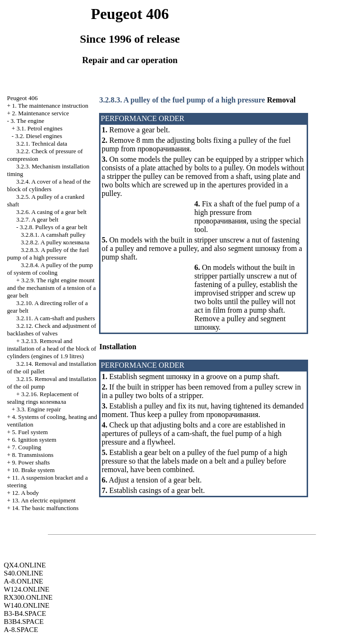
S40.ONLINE (23, 573)
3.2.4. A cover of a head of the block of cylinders (49, 185)
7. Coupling (26, 447)
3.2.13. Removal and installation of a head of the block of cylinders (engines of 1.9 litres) (52, 348)
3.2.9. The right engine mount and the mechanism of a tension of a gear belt (51, 288)
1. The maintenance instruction (50, 106)
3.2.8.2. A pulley (55, 242)
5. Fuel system (30, 432)
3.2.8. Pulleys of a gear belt (54, 227)
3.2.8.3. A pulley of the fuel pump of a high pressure (48, 254)
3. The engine (27, 121)
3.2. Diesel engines (39, 136)
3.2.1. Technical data (42, 144)
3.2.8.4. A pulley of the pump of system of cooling (50, 269)
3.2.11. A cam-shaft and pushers (55, 318)
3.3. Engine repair (39, 409)
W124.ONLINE (27, 589)
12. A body (25, 493)
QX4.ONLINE (25, 565)
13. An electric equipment (44, 500)
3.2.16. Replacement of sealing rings (43, 398)
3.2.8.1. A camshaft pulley (53, 235)
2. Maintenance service (40, 113)
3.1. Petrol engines (40, 128)
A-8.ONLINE (23, 581)
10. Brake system (33, 470)
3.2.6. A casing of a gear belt (51, 212)
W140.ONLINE (27, 605)
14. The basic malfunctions (45, 508)
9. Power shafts (31, 462)
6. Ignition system (34, 440)
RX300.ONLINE (28, 597)
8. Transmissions (32, 455)
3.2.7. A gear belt (37, 219)
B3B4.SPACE (24, 622)
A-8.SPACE (21, 630)
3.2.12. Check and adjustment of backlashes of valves (52, 330)
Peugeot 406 (23, 98)
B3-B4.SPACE (25, 613)
